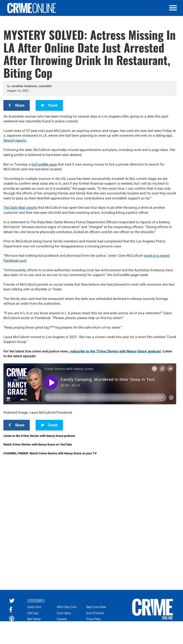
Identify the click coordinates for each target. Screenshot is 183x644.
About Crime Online (96, 607)
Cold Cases (33, 613)
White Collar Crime (67, 607)
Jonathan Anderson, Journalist (31, 86)
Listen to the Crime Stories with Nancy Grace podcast (39, 436)
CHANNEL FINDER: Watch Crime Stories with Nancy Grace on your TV (50, 453)
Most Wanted (34, 619)
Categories (36, 600)
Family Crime (34, 607)
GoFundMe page (44, 164)
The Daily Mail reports (20, 208)
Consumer (62, 619)
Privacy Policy (93, 619)
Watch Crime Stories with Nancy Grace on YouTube (38, 444)
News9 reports (15, 141)
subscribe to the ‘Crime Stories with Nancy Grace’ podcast (115, 351)
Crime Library (64, 613)
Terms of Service (95, 613)
